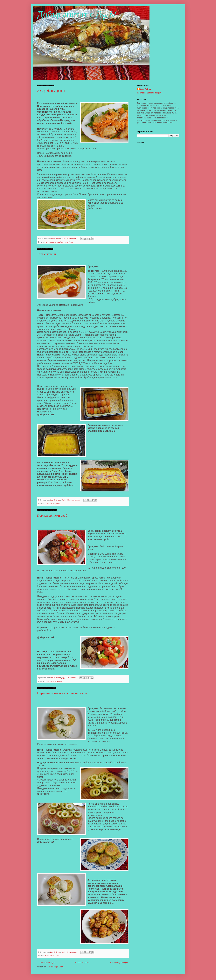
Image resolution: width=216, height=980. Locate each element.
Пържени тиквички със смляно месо (62, 693)
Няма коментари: (74, 500)
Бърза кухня (49, 681)
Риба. (71, 242)
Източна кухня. (50, 242)
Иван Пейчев (146, 89)
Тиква (57, 956)
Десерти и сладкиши (52, 504)
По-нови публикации (46, 963)
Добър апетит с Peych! (77, 14)
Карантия (58, 681)
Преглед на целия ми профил (149, 93)
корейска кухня (62, 242)
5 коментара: (72, 952)
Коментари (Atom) (57, 967)
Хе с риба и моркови (51, 91)
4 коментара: (72, 238)
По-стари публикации (119, 963)
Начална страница (82, 963)
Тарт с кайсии (47, 254)
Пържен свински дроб (52, 515)
